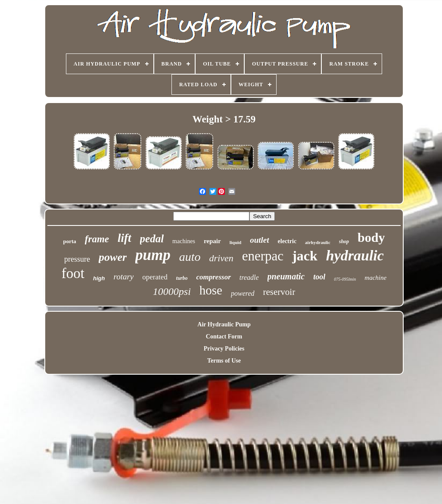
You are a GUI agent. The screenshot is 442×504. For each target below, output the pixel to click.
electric (287, 241)
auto (190, 257)
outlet (259, 240)
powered (243, 293)
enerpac (263, 256)
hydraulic (355, 255)
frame (97, 239)
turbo (182, 278)
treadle (249, 277)
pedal (152, 239)
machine (375, 278)
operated (155, 277)
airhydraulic (318, 242)
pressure (77, 259)
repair (212, 241)
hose (211, 290)
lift (125, 238)
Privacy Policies (224, 349)
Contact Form (224, 337)
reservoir (279, 292)
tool (319, 277)
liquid (236, 242)
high (99, 278)
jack (305, 256)
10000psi (172, 291)
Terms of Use (224, 361)
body (371, 237)
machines (184, 241)
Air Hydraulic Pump (224, 324)
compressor (213, 277)
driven (221, 258)
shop (344, 241)
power (113, 257)
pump (153, 255)
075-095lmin (345, 279)
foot (73, 273)
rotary (123, 277)
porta (70, 241)
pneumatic (286, 276)
